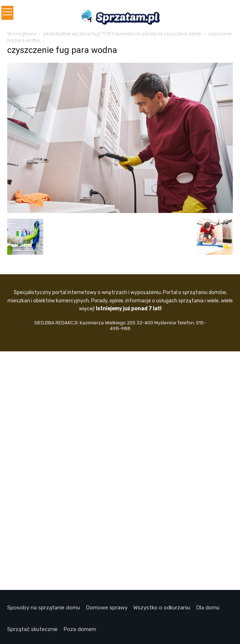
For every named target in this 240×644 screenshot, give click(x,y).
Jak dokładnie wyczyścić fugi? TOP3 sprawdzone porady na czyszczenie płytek (122, 34)
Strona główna (22, 34)
